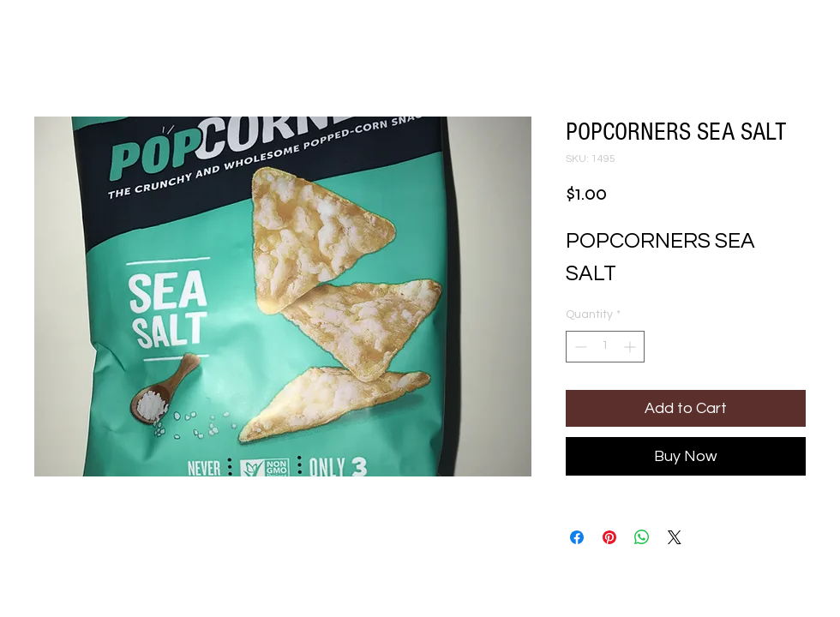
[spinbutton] (605, 347)
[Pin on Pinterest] (609, 537)
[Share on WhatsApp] (642, 537)
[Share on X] (675, 537)
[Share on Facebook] (577, 537)
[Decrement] (579, 347)
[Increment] (631, 347)
